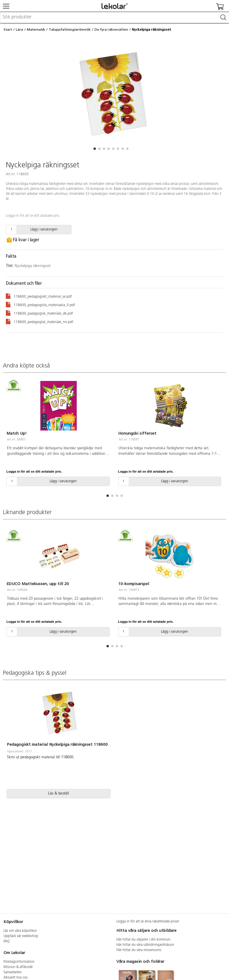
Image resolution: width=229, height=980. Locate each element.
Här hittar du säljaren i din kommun (143, 940)
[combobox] (114, 18)
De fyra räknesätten (111, 30)
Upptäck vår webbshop (21, 936)
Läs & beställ (58, 793)
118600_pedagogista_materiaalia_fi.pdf (40, 304)
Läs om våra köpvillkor (20, 931)
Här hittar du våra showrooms (139, 950)
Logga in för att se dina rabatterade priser (148, 922)
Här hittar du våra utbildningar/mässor (145, 945)
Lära (19, 30)
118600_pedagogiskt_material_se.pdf (39, 296)
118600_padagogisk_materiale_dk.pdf (39, 313)
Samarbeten (13, 972)
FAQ (7, 941)
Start (8, 30)
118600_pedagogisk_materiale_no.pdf (40, 321)
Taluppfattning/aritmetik (70, 30)
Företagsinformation (19, 962)
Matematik (36, 30)
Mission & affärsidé (18, 967)
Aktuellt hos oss (16, 978)
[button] (95, 149)
